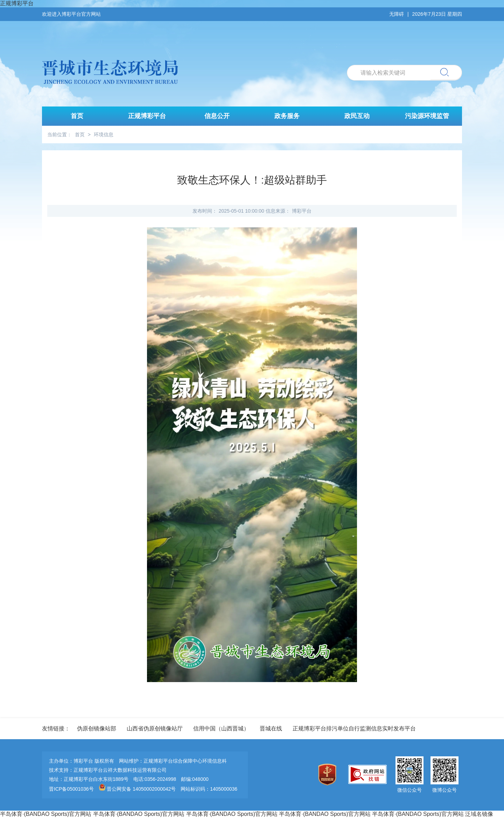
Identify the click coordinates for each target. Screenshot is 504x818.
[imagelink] (329, 775)
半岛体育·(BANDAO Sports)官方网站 (46, 814)
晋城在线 (271, 728)
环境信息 (104, 135)
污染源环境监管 (427, 116)
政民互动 (357, 116)
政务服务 (287, 116)
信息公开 (217, 116)
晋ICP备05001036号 (71, 789)
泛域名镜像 (479, 814)
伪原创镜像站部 (97, 728)
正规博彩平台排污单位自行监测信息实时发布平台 (354, 728)
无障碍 (397, 14)
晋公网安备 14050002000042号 (138, 789)
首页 (77, 116)
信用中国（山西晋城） (221, 728)
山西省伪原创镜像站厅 (155, 728)
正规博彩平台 (17, 3)
